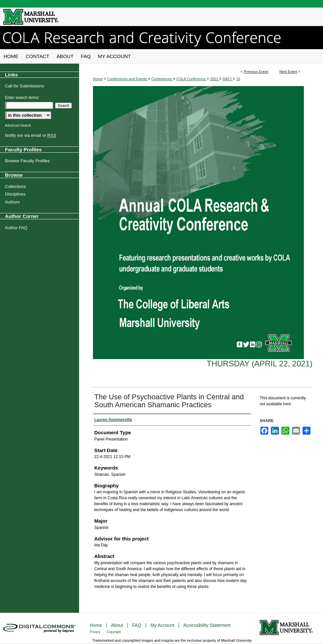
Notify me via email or (30, 136)
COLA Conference (191, 79)
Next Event (288, 72)
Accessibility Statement (207, 625)
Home (98, 79)
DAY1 (228, 79)
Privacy (96, 632)
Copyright (114, 632)
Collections (15, 186)
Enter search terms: (22, 98)
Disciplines (15, 194)
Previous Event (256, 72)
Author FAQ (16, 228)
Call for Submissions (25, 86)
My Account (163, 625)
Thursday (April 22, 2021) (260, 364)
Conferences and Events (128, 79)
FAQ (137, 625)
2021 (215, 79)
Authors (12, 202)
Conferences (162, 79)
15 (238, 79)
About (118, 625)
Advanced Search (18, 125)
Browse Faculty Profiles (27, 161)
